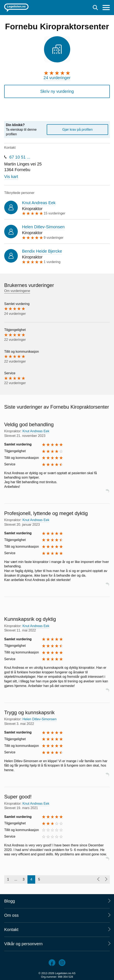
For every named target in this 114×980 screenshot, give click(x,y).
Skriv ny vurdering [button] (57, 91)
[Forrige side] (98, 879)
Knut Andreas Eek (39, 203)
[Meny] (106, 8)
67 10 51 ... (20, 157)
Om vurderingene (17, 291)
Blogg (10, 901)
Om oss (11, 915)
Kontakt (11, 930)
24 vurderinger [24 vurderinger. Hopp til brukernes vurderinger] (57, 78)
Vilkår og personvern (23, 944)
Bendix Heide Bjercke (42, 251)
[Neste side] (106, 879)
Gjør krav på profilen (77, 130)
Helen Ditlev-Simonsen (43, 227)
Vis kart (11, 177)
